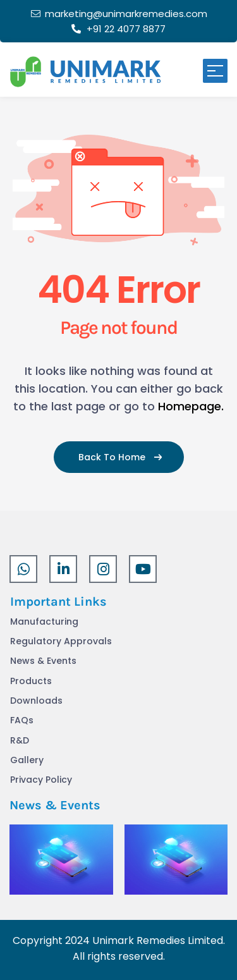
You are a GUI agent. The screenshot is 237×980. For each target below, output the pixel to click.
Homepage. (191, 406)
